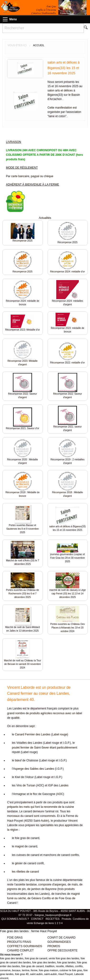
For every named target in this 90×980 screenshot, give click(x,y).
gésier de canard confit (29, 863)
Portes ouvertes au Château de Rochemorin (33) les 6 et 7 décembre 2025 (23, 594)
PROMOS (54, 946)
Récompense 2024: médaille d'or (67, 272)
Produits (66, 919)
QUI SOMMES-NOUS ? (15, 919)
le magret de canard (25, 846)
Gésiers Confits (41, 898)
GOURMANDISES (59, 942)
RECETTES (53, 919)
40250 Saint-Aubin (36, 821)
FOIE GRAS (15, 938)
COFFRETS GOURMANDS (25, 946)
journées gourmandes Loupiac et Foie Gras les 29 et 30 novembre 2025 (67, 558)
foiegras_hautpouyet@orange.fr (53, 915)
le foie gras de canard (26, 838)
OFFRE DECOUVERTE (63, 950)
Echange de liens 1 (45, 923)
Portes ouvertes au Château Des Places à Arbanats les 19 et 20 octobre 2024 (68, 628)
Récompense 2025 (23, 241)
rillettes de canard (28, 872)
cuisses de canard (28, 855)
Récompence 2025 (23, 272)
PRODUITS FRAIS (19, 942)
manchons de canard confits (61, 855)
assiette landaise (26, 885)
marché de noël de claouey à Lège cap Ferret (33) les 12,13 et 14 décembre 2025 (68, 594)
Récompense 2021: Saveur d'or (23, 428)
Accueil (39, 45)
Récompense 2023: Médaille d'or (23, 330)
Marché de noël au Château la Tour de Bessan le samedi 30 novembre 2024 (23, 664)
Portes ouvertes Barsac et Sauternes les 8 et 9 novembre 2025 (23, 529)
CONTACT (37, 919)
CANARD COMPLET (20, 950)
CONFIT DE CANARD (62, 938)
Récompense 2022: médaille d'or (67, 363)
